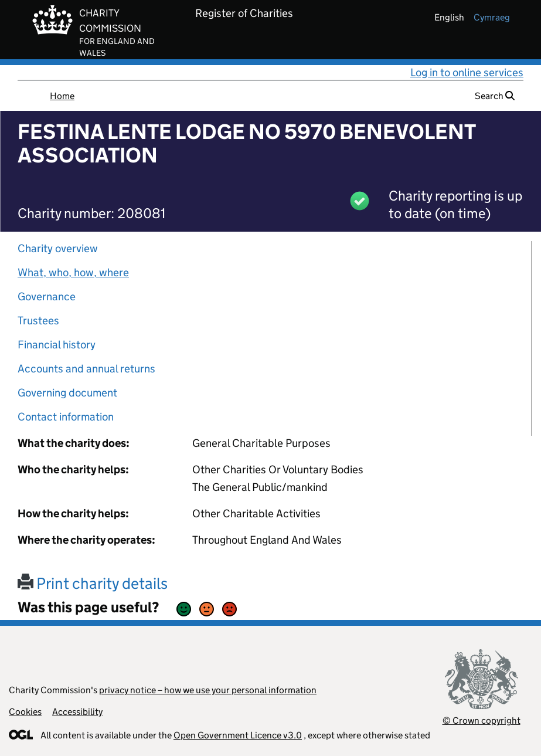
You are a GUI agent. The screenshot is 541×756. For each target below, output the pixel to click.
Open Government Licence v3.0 (238, 735)
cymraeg (492, 17)
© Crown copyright (482, 721)
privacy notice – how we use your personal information (208, 690)
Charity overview (58, 248)
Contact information (66, 417)
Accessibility (77, 712)
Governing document (67, 393)
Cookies (25, 712)
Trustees (38, 321)
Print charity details (93, 583)
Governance (47, 296)
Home (62, 96)
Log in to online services (467, 72)
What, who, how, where (73, 272)
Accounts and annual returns (86, 369)
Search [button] (495, 96)
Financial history (57, 345)
